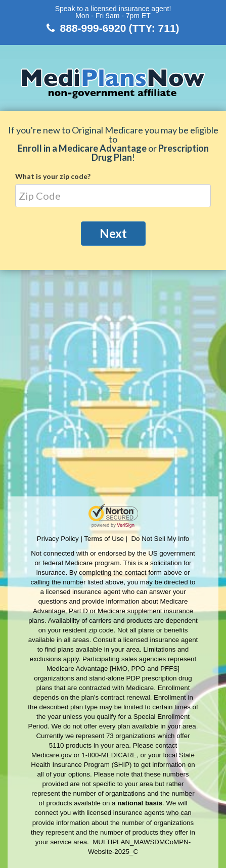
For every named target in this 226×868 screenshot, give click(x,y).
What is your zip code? (53, 176)
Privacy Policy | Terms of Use (80, 539)
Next (113, 233)
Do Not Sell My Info (160, 539)
